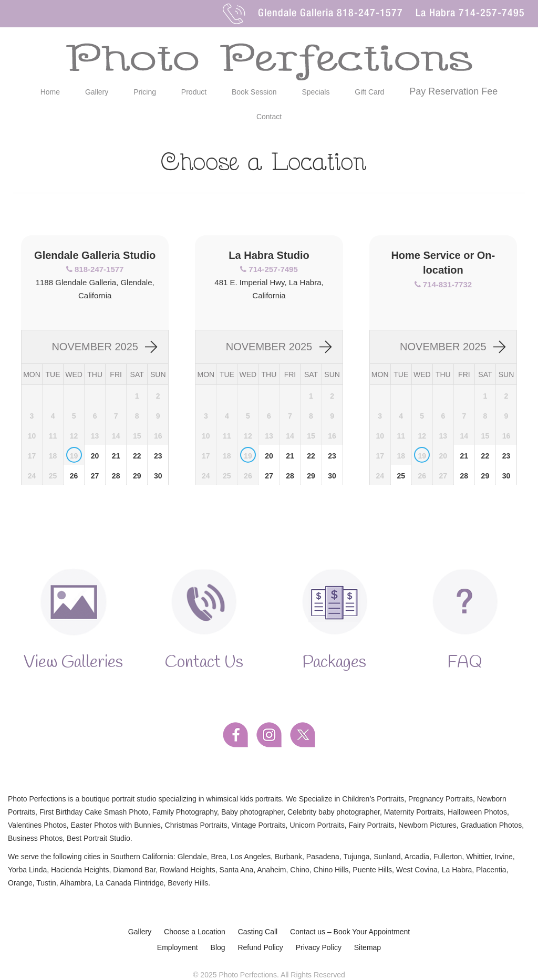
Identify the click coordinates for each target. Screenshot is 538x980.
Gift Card (369, 92)
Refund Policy (260, 948)
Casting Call (258, 933)
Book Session (254, 92)
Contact (269, 117)
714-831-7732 (447, 284)
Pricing (145, 92)
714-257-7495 (492, 14)
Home (50, 92)
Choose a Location (195, 933)
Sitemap (368, 948)
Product (194, 92)
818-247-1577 (370, 14)
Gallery (97, 92)
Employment (178, 948)
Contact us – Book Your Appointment (350, 933)
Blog (218, 948)
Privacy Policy (319, 948)
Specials (316, 92)
